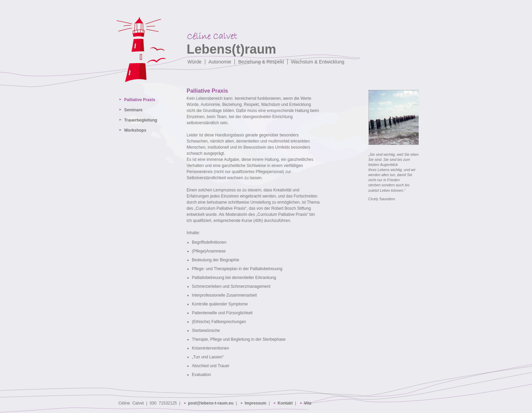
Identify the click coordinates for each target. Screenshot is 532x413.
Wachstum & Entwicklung (317, 62)
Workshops (135, 130)
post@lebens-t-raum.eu (211, 403)
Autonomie (220, 62)
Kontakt (285, 403)
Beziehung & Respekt (261, 62)
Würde (195, 62)
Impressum (255, 403)
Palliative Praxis (140, 100)
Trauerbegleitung (141, 120)
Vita (308, 403)
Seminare (133, 110)
